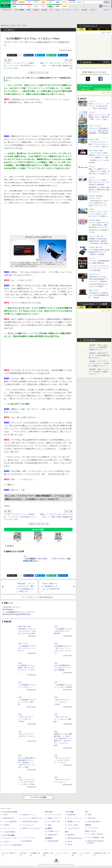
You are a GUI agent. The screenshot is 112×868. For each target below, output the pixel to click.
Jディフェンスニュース (75, 818)
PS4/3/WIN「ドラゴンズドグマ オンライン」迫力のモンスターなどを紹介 (27, 631)
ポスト (14, 55)
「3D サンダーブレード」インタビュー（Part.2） (26, 719)
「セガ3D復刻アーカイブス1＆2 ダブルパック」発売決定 (63, 631)
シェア (30, 55)
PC (51, 10)
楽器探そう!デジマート (54, 818)
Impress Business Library (30, 822)
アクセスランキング (90, 26)
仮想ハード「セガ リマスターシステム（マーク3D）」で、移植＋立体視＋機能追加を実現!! (56, 66)
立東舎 (49, 825)
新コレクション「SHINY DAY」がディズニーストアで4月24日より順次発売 (99, 182)
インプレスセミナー (28, 825)
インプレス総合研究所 (10, 822)
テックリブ (69, 842)
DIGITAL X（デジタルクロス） (32, 828)
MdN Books (71, 835)
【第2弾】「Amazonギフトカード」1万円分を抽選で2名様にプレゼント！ (99, 355)
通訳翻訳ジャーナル (74, 822)
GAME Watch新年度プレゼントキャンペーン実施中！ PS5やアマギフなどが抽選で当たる (96, 341)
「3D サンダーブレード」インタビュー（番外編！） (63, 719)
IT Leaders (6, 825)
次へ (67, 60)
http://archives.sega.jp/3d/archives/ (16, 614)
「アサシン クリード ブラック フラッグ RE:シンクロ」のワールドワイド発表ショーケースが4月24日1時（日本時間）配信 (99, 216)
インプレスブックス (28, 838)
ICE (86, 812)
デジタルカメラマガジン (10, 838)
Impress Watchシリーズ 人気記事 (95, 304)
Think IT (5, 815)
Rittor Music (49, 812)
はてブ (42, 55)
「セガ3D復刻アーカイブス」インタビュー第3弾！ (27, 702)
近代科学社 (49, 838)
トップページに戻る (38, 797)
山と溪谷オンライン (54, 831)
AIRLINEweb (71, 815)
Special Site (87, 62)
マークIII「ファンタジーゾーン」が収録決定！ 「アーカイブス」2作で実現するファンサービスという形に (20, 66)
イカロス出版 (69, 812)
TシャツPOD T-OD (54, 822)
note (53, 55)
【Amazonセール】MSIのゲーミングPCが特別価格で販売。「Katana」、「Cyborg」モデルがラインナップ (99, 297)
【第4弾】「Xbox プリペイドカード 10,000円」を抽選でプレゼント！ (99, 372)
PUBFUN (88, 825)
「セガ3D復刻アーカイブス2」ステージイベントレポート (27, 648)
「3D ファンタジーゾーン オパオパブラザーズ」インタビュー (62, 760)
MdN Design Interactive (75, 838)
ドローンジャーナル (9, 828)
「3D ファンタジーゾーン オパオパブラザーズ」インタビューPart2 (26, 782)
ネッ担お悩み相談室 (9, 832)
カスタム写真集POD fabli (96, 838)
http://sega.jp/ (8, 609)
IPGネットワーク (90, 831)
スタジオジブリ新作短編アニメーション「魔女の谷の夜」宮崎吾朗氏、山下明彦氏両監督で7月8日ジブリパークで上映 (99, 133)
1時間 (81, 29)
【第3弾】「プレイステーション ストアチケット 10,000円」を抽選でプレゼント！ (99, 364)
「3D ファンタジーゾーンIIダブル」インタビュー (26, 736)
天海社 (89, 815)
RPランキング (86, 89)
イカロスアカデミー (74, 828)
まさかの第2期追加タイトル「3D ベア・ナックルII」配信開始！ (62, 668)
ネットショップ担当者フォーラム (33, 818)
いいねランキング (103, 89)
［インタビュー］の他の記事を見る (38, 597)
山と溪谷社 (49, 828)
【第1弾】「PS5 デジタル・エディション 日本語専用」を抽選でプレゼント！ (99, 347)
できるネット (7, 842)
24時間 (90, 29)
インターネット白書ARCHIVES (13, 845)
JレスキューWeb (73, 825)
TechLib (70, 844)
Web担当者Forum (8, 818)
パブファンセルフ (93, 828)
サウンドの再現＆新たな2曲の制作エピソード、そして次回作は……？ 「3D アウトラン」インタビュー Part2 (27, 763)
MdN (67, 832)
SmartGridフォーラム (29, 815)
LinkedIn (64, 55)
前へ (10, 60)
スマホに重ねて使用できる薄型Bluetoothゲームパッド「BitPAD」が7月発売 (99, 252)
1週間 (99, 29)
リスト (20, 55)
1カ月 (107, 29)
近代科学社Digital (53, 841)
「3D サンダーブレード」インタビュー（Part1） (62, 702)
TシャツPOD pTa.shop (95, 834)
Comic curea (91, 818)
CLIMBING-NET (52, 835)
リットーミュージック (54, 815)
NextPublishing (27, 841)
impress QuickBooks (94, 822)
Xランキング (87, 86)
